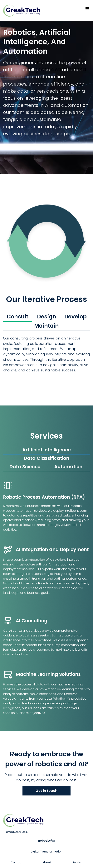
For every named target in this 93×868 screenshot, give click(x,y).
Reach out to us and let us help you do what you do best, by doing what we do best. (46, 777)
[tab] (18, 317)
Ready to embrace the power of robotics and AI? (47, 759)
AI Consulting (32, 621)
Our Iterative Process (47, 299)
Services (46, 436)
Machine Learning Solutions (48, 674)
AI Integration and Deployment (52, 549)
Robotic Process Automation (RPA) (44, 497)
